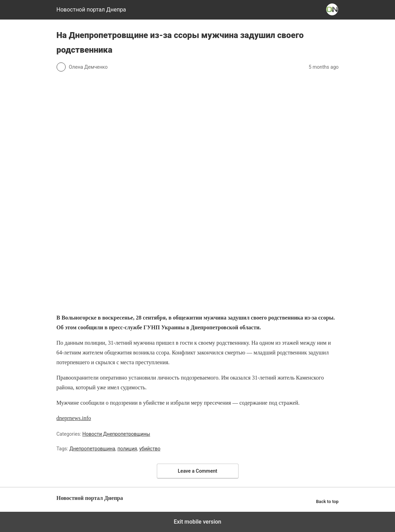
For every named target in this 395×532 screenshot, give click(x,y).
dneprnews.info (74, 418)
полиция (127, 449)
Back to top (327, 501)
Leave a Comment (197, 471)
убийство (150, 449)
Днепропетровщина (92, 449)
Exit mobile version (197, 522)
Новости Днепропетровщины (116, 434)
